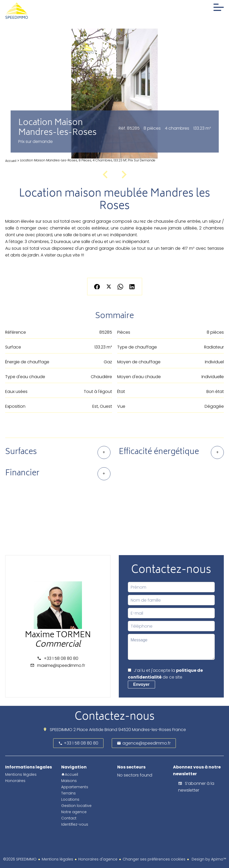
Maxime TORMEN (58, 636)
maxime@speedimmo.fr (61, 665)
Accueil (11, 161)
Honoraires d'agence (98, 859)
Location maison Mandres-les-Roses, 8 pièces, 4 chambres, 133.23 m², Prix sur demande (88, 160)
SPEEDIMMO (61, 730)
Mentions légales (57, 859)
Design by (208, 859)
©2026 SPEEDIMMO (20, 859)
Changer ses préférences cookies (154, 859)
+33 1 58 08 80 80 (61, 658)
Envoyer (141, 684)
